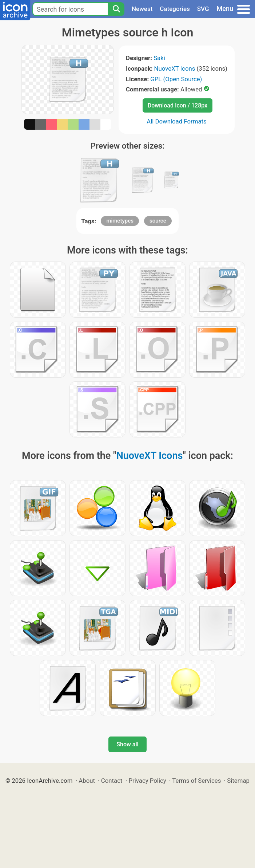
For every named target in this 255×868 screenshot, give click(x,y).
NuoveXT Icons (175, 68)
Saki (159, 58)
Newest (142, 9)
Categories (175, 9)
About (87, 781)
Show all (127, 744)
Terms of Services (196, 781)
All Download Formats (177, 121)
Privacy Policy (147, 781)
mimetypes (120, 221)
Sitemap (238, 781)
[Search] (116, 9)
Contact (112, 781)
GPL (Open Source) (176, 79)
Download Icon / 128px (178, 105)
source (158, 221)
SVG (203, 9)
